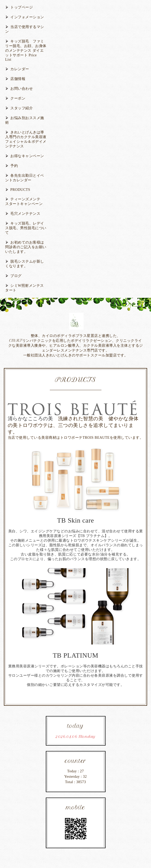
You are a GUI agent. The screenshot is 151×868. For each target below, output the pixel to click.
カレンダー (20, 69)
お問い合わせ (22, 89)
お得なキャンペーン (27, 156)
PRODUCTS (20, 190)
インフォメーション (27, 17)
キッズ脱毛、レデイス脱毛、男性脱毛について (26, 228)
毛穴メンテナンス (25, 214)
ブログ (16, 276)
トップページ (22, 7)
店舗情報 (18, 79)
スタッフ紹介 (22, 108)
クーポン (18, 98)
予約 (14, 166)
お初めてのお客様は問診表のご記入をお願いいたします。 (26, 247)
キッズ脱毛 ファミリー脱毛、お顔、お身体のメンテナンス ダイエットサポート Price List (26, 50)
